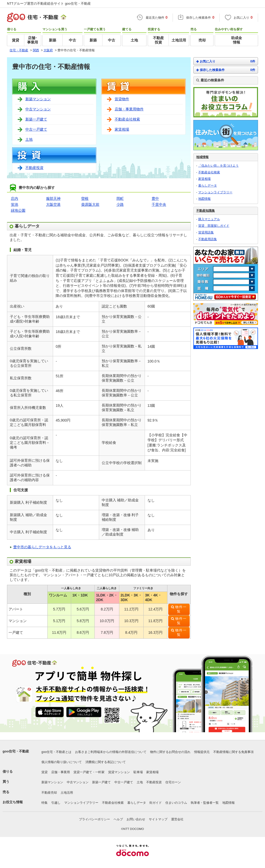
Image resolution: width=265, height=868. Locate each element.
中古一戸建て (36, 129)
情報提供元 (202, 752)
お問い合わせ (136, 819)
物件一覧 (181, 609)
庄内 (14, 198)
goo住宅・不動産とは (56, 752)
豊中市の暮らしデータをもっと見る (42, 547)
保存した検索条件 (226, 70)
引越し (56, 803)
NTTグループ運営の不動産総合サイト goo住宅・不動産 (49, 3)
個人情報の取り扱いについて (62, 762)
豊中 (155, 198)
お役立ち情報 (13, 802)
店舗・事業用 (61, 772)
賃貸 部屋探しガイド (214, 226)
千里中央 (159, 204)
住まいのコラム (176, 803)
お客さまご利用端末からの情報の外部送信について (111, 752)
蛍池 (14, 204)
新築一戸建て (36, 119)
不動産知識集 (205, 211)
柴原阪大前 (90, 204)
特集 (45, 803)
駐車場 (138, 772)
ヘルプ (118, 819)
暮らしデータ (208, 186)
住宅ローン (173, 782)
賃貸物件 (122, 99)
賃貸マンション (119, 772)
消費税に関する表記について (106, 762)
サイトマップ (158, 819)
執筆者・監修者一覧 (205, 803)
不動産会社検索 (127, 119)
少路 (120, 204)
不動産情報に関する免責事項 (233, 752)
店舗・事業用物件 (129, 109)
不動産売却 (49, 793)
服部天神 (53, 198)
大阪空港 (53, 204)
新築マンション (38, 99)
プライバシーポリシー (94, 819)
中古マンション (38, 109)
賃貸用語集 (206, 232)
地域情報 (202, 157)
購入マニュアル (209, 219)
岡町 (120, 198)
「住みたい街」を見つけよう (218, 166)
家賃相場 (122, 129)
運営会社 (177, 819)
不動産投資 (34, 168)
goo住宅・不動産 (16, 751)
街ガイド (156, 803)
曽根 (85, 198)
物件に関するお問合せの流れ (170, 752)
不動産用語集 (208, 239)
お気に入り (226, 61)
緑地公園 (18, 210)
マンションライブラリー (215, 192)
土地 (29, 139)
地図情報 (204, 199)
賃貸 (45, 772)
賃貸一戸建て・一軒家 (89, 772)
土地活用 (67, 793)
